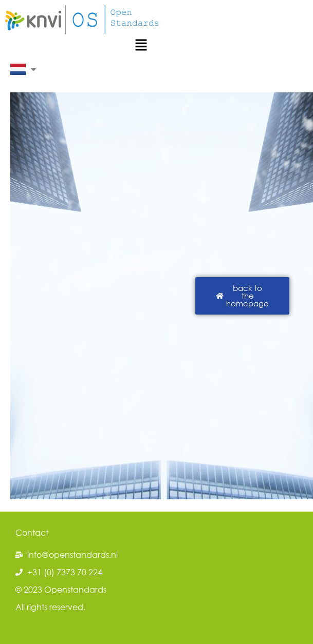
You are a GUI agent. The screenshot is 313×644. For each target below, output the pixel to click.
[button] (141, 46)
